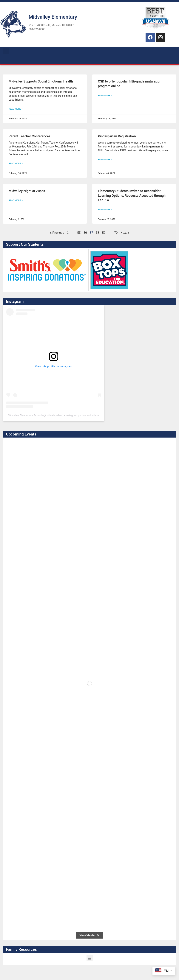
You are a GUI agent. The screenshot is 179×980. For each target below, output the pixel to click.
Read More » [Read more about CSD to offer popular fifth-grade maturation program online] (105, 96)
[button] (6, 51)
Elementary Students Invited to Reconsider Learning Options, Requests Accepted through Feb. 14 (132, 196)
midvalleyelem (54, 415)
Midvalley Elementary (53, 17)
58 (98, 233)
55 (79, 233)
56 (85, 233)
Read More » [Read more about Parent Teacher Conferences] (16, 164)
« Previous (57, 233)
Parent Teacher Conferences (30, 136)
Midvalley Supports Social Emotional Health (41, 81)
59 (104, 233)
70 (116, 233)
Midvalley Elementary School (25, 415)
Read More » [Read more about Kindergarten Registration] (105, 160)
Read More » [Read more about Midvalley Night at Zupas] (16, 200)
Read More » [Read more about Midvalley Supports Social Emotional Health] (16, 109)
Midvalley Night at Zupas (27, 191)
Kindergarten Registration (117, 136)
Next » (125, 233)
